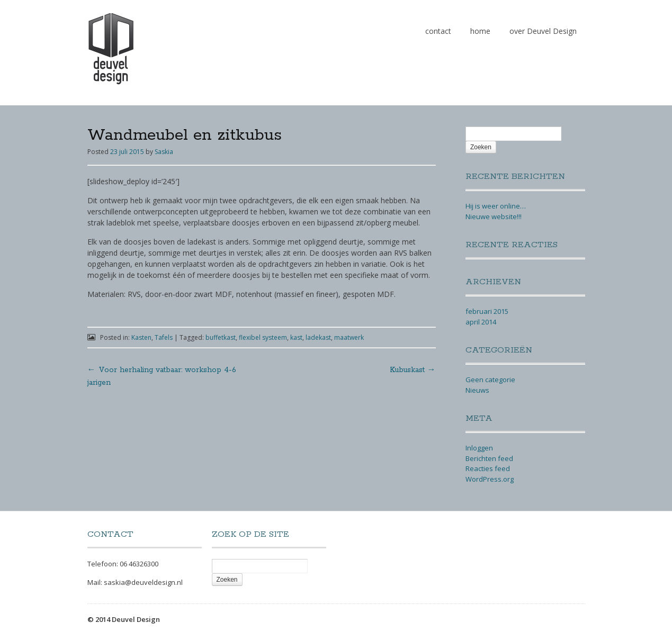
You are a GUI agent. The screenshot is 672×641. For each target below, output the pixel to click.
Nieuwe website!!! (494, 216)
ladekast (318, 337)
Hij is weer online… (496, 206)
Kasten (141, 337)
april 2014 (481, 322)
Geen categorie (490, 380)
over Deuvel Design (543, 31)
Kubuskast (413, 370)
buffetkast (221, 337)
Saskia (164, 152)
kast (296, 337)
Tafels (164, 337)
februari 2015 (487, 311)
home (480, 31)
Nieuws (477, 390)
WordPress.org (490, 479)
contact (438, 31)
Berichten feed (489, 458)
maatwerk (349, 337)
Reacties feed (488, 468)
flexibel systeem (263, 337)
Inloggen (479, 448)
